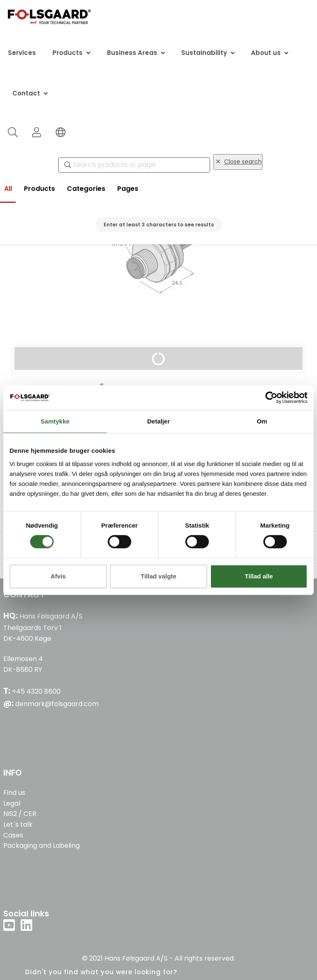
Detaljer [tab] (158, 421)
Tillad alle (259, 576)
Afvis (58, 576)
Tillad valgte (158, 576)
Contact (26, 93)
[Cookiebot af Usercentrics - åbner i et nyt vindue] (271, 397)
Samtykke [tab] (55, 421)
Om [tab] (262, 421)
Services (22, 53)
